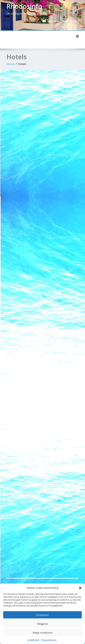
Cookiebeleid (33, 640)
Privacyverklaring (49, 640)
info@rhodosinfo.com (62, 21)
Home (10, 64)
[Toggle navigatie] (77, 36)
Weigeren (43, 624)
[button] (80, 588)
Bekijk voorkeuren (43, 633)
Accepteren (43, 615)
